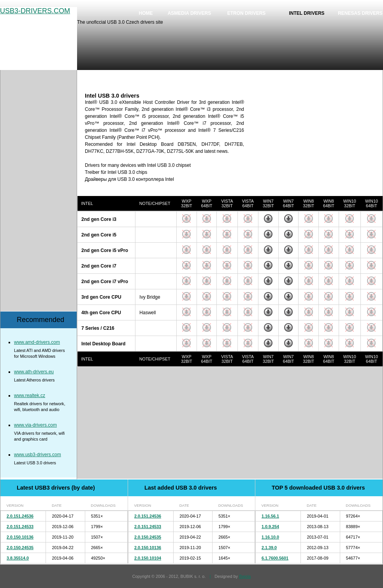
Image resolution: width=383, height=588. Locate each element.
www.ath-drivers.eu (34, 372)
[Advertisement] (317, 141)
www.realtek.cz (30, 395)
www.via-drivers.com (35, 425)
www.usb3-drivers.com (38, 455)
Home (146, 13)
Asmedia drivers (190, 13)
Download (268, 219)
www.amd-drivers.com (37, 342)
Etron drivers (247, 13)
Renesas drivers (360, 13)
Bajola (245, 576)
